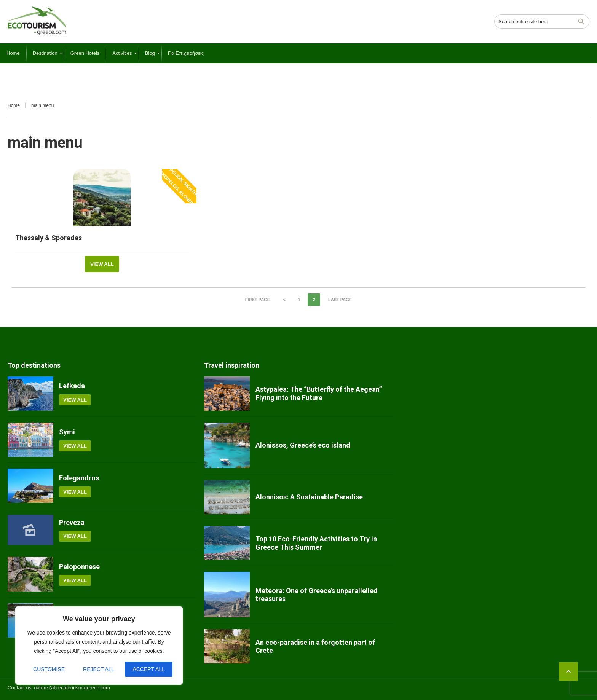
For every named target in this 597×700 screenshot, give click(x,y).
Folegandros (79, 478)
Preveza (72, 522)
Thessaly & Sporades (49, 238)
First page (258, 300)
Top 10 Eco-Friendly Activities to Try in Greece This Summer (316, 543)
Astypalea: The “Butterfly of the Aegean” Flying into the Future (319, 393)
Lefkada (72, 386)
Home (14, 105)
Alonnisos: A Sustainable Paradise (309, 497)
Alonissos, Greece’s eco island (303, 445)
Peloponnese (79, 567)
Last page (340, 300)
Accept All (149, 669)
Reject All (99, 669)
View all (102, 264)
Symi (67, 432)
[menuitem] (13, 53)
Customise (49, 669)
